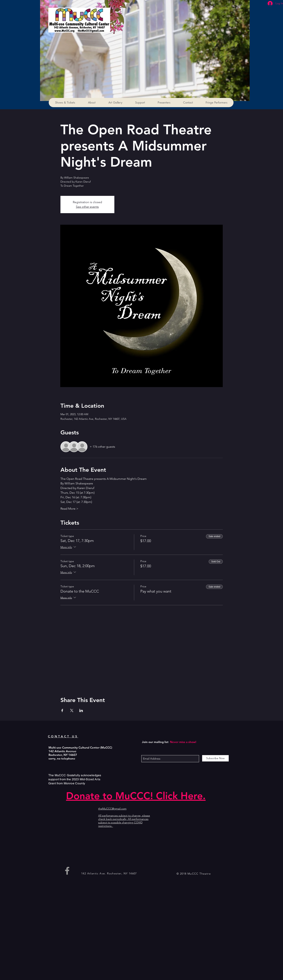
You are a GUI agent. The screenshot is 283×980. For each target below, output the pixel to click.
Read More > (69, 509)
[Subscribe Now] (215, 758)
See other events (87, 207)
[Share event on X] (72, 710)
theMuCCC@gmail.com (112, 809)
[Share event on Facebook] (62, 710)
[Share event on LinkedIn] (81, 710)
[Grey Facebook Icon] (67, 871)
